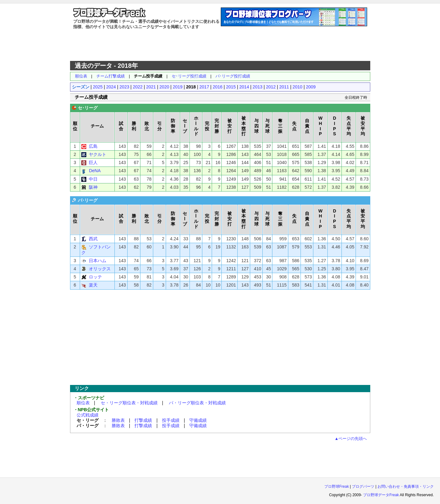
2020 (164, 87)
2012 (271, 87)
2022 (138, 87)
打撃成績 (143, 420)
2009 (311, 87)
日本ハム (98, 261)
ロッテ (95, 277)
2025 (98, 87)
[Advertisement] (220, 45)
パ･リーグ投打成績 (233, 76)
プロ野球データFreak (381, 495)
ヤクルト (98, 154)
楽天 (93, 285)
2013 (258, 87)
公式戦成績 (88, 415)
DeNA (95, 171)
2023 (124, 87)
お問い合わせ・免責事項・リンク (406, 487)
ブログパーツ (363, 487)
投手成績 (171, 420)
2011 (284, 87)
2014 (244, 87)
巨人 (93, 162)
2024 (111, 87)
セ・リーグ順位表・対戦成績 (129, 403)
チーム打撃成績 (111, 76)
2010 (298, 87)
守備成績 (198, 420)
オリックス (100, 269)
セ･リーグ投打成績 (189, 76)
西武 (93, 239)
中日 (93, 179)
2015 (231, 87)
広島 (93, 146)
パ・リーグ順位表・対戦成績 (197, 403)
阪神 (93, 187)
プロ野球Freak (337, 487)
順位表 (81, 76)
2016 (217, 87)
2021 (151, 87)
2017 (204, 87)
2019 (177, 87)
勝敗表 (118, 420)
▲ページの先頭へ (351, 439)
